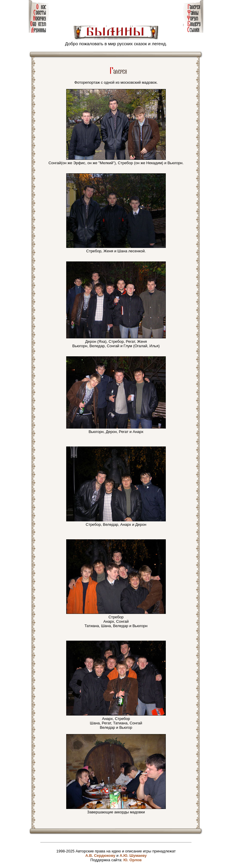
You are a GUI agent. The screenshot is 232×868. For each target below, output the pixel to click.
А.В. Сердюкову (100, 856)
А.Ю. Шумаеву (133, 856)
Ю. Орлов (132, 860)
